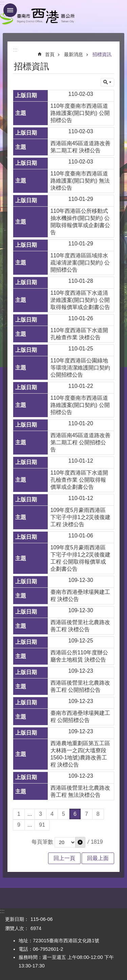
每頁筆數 (42, 842)
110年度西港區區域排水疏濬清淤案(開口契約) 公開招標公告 (80, 263)
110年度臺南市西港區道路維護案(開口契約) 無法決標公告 (80, 181)
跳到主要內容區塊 (4, 4)
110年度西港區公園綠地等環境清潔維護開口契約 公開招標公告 (80, 368)
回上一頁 (64, 858)
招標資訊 (102, 54)
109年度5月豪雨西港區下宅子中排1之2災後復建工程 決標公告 (81, 517)
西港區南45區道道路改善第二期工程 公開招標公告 (81, 442)
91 (42, 825)
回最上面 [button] (98, 858)
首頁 (50, 54)
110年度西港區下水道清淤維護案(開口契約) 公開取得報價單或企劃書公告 (80, 300)
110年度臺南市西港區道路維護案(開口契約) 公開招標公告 (80, 113)
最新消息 (73, 54)
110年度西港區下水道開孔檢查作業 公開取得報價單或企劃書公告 (79, 480)
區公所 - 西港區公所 (37, 16)
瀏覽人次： (17, 928)
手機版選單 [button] (10, 10)
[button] (80, 842)
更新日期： (17, 919)
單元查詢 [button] (107, 82)
